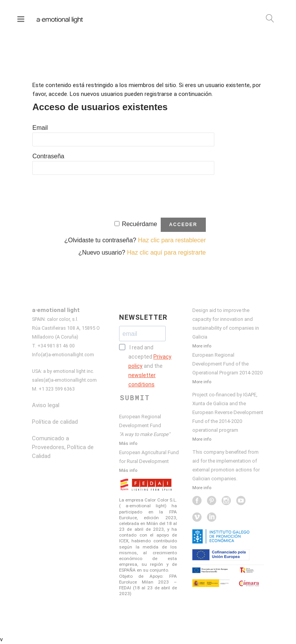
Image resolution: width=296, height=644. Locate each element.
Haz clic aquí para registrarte (166, 252)
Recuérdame (140, 224)
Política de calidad (55, 422)
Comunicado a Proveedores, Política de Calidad (63, 447)
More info (202, 346)
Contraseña (48, 156)
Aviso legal (46, 405)
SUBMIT (135, 398)
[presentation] (91, 195)
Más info (128, 443)
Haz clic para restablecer (172, 240)
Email (40, 128)
